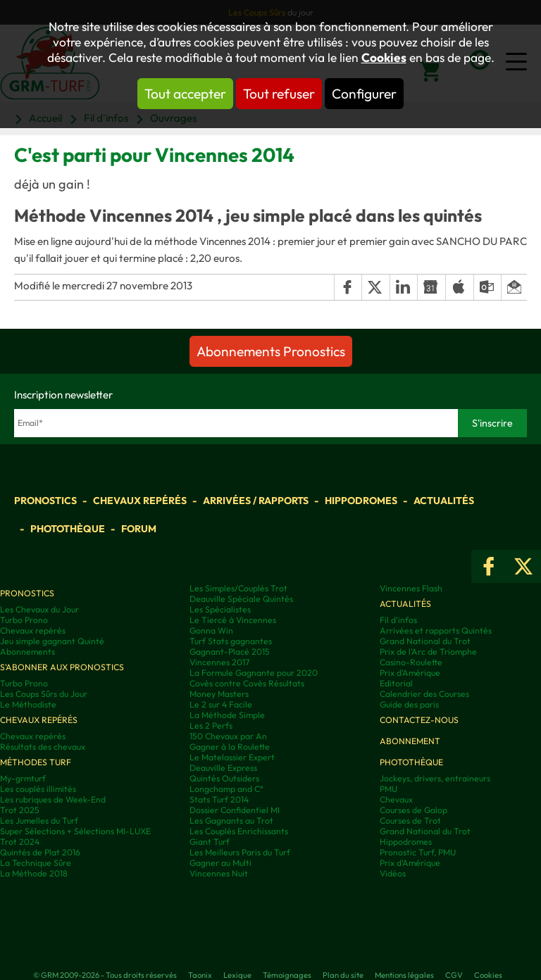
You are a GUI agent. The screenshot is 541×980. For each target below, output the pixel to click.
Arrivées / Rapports (256, 501)
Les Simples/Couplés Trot (238, 588)
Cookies (384, 58)
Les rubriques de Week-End (53, 799)
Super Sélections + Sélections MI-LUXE (75, 831)
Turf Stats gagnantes (231, 641)
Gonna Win (211, 630)
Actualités (444, 501)
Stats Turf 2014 (219, 799)
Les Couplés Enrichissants (239, 831)
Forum (139, 529)
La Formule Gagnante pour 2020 (254, 673)
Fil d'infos (398, 620)
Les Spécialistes (220, 609)
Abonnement (410, 741)
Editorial (396, 683)
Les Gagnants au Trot (231, 821)
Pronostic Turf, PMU (418, 852)
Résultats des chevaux (43, 747)
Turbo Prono (24, 620)
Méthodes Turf (36, 762)
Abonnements (27, 652)
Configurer (364, 94)
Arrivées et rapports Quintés (436, 630)
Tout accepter (185, 94)
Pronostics (45, 501)
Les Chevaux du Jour (39, 609)
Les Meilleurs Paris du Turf (240, 852)
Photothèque (68, 529)
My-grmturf (23, 778)
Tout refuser (279, 94)
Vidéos (393, 873)
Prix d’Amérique (410, 863)
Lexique (237, 975)
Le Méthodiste (28, 704)
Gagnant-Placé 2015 (230, 652)
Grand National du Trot (425, 641)
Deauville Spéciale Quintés (241, 599)
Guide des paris (409, 704)
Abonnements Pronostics (271, 351)
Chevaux (396, 799)
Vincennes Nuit (219, 873)
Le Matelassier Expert (232, 757)
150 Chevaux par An (228, 736)
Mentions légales (404, 975)
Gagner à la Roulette (230, 747)
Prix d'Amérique (410, 673)
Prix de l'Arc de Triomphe (428, 652)
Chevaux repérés (140, 501)
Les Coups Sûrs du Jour (44, 694)
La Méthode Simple (227, 715)
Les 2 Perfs (211, 725)
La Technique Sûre (36, 863)
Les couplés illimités (38, 789)
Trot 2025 (20, 810)
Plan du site (343, 975)
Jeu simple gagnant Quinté (52, 641)
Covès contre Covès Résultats (247, 683)
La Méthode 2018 (34, 873)
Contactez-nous (419, 720)
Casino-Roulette (411, 662)
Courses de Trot (410, 821)
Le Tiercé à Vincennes (233, 620)
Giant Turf (210, 842)
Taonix (200, 975)
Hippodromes (361, 501)
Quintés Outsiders (224, 778)
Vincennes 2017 (219, 662)
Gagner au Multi (220, 863)
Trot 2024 (20, 842)
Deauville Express (223, 768)
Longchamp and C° (226, 789)
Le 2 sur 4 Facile (221, 704)
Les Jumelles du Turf (39, 821)
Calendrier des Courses (424, 694)
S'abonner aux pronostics (62, 667)
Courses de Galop (413, 810)
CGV (454, 975)
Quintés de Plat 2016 (40, 852)
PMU (388, 789)
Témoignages (287, 975)
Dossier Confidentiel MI (235, 810)
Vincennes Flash (411, 588)
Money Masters (219, 694)
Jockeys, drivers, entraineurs (435, 778)
